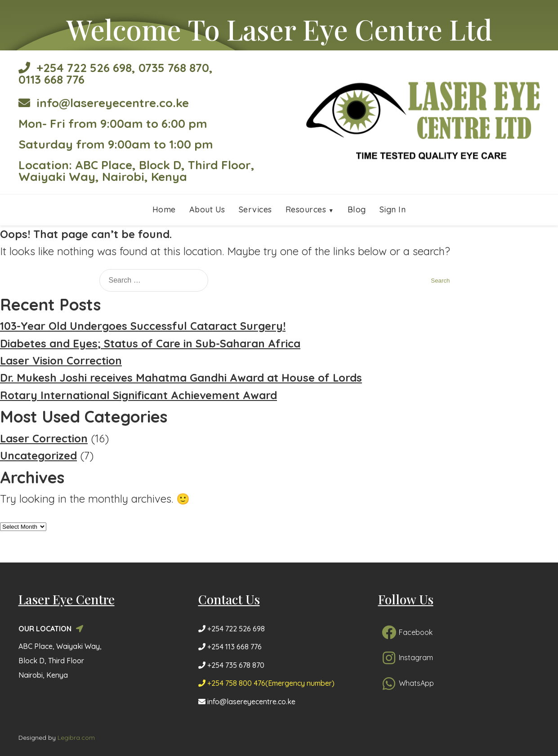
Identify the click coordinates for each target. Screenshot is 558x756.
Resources (306, 209)
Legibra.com (76, 738)
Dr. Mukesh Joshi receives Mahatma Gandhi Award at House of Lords (181, 378)
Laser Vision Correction (61, 360)
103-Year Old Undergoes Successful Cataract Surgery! (143, 326)
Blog (357, 209)
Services (255, 209)
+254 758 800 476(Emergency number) (266, 683)
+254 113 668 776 (230, 647)
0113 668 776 (51, 79)
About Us (207, 209)
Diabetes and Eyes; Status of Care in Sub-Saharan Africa (150, 343)
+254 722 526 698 (75, 68)
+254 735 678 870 (231, 665)
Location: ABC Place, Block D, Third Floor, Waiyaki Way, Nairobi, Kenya (136, 171)
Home (164, 209)
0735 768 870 (174, 68)
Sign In (393, 209)
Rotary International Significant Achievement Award (138, 395)
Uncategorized (38, 455)
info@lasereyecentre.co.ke (104, 103)
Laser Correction (44, 438)
